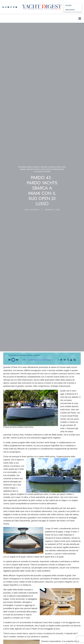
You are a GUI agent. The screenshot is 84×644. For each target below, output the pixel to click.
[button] (80, 18)
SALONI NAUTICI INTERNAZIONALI (52, 169)
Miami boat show (33, 169)
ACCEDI (69, 5)
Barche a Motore (41, 167)
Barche (30, 167)
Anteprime (22, 167)
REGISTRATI (70, 10)
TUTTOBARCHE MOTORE (42, 172)
